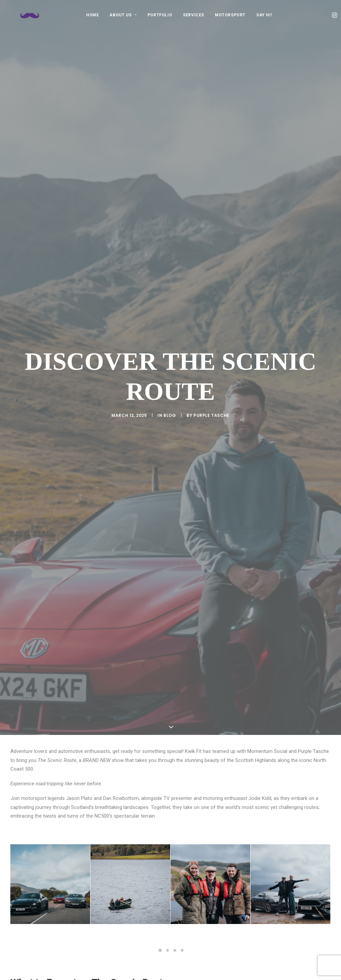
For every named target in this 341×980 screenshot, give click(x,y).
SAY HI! (264, 15)
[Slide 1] (160, 395)
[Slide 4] (182, 395)
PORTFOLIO (160, 15)
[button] (335, 15)
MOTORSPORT (230, 15)
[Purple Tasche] (28, 15)
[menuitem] (92, 15)
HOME (92, 15)
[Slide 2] (167, 395)
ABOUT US (123, 15)
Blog (170, 138)
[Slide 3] (175, 395)
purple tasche (212, 138)
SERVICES (194, 15)
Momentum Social (138, 553)
